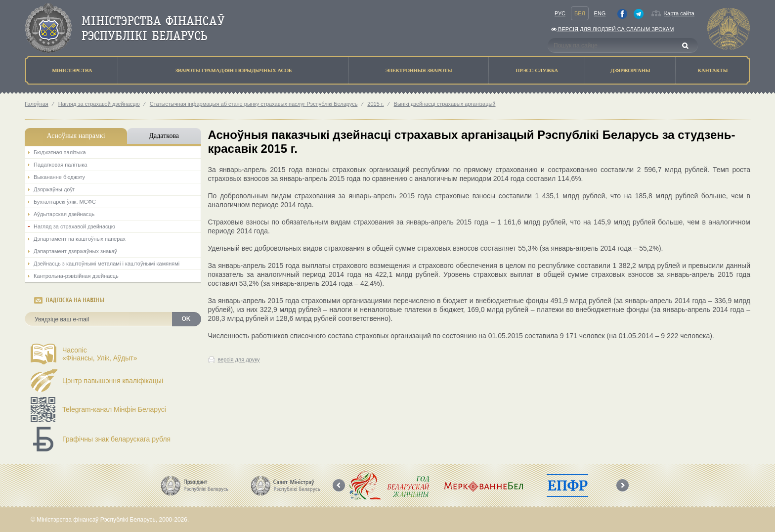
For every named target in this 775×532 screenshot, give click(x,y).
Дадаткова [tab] (164, 136)
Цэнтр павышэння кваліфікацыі (113, 381)
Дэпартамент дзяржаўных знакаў (75, 251)
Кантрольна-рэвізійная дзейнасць (76, 276)
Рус (560, 13)
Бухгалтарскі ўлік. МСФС (65, 202)
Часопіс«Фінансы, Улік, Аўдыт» (100, 354)
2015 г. (375, 104)
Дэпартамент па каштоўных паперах (80, 239)
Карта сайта (679, 13)
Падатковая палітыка (60, 165)
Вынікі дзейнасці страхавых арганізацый (445, 104)
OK (186, 319)
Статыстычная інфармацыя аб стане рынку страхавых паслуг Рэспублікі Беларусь (254, 104)
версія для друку (239, 359)
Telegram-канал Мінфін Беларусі (114, 409)
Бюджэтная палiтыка (60, 152)
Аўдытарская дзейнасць (64, 214)
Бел (580, 13)
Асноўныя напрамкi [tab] (76, 136)
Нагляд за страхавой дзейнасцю (99, 104)
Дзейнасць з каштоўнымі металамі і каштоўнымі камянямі (107, 264)
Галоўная (37, 104)
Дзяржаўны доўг (54, 189)
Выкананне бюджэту (59, 177)
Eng (600, 13)
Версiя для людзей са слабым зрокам (612, 29)
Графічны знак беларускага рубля (116, 439)
